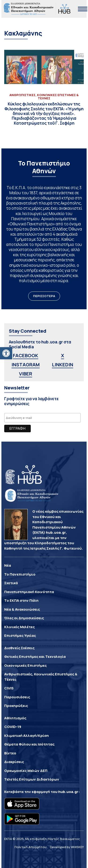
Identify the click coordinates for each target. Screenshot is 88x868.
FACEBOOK (26, 355)
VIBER (26, 374)
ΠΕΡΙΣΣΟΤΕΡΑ (44, 296)
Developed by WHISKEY (67, 847)
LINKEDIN (63, 365)
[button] (6, 353)
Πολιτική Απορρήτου (31, 847)
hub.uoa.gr (68, 792)
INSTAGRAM (26, 365)
